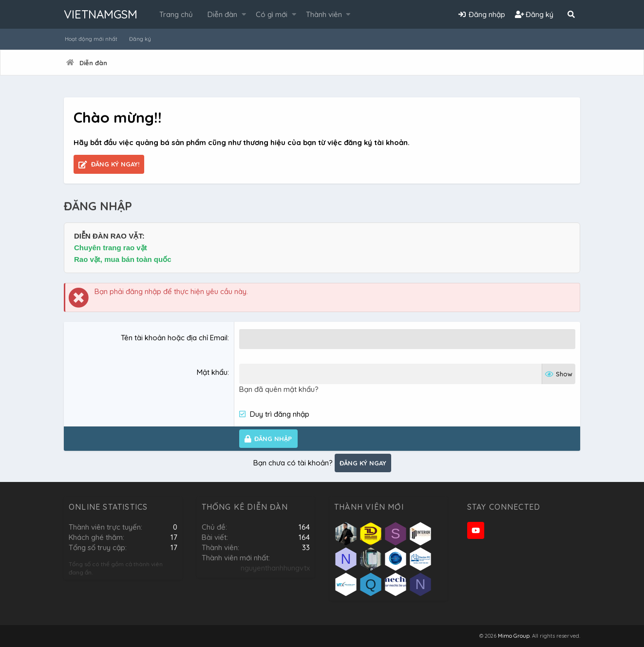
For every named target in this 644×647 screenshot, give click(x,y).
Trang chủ (176, 14)
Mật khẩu (212, 372)
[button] (244, 14)
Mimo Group (514, 636)
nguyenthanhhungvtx (275, 568)
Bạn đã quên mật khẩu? (279, 389)
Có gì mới (272, 14)
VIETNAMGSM (101, 14)
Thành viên (324, 14)
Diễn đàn (222, 14)
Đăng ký (140, 39)
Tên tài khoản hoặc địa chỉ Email (174, 338)
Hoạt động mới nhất (91, 39)
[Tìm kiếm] (571, 14)
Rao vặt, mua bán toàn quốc (123, 259)
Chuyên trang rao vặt (111, 248)
